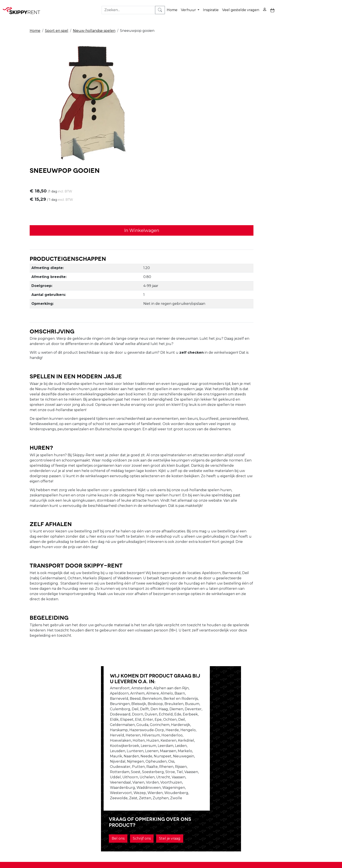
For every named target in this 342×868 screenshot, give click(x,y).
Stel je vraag (264, 706)
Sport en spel (57, 22)
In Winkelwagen (230, 99)
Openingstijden (102, 792)
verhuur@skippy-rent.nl (264, 843)
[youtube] (294, 790)
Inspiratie (207, 6)
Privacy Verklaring (232, 787)
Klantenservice (229, 802)
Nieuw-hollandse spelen (94, 22)
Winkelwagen (229, 792)
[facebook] (284, 790)
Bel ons (212, 706)
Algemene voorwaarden (174, 808)
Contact (223, 797)
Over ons (96, 787)
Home (168, 6)
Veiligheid (161, 787)
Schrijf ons (236, 706)
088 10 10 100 (223, 843)
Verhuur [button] (185, 6)
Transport (161, 802)
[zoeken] (334, 6)
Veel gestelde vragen (237, 6)
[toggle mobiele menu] (269, 6)
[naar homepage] (22, 6)
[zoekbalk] (303, 6)
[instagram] (305, 790)
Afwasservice (163, 797)
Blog (156, 792)
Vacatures (97, 797)
